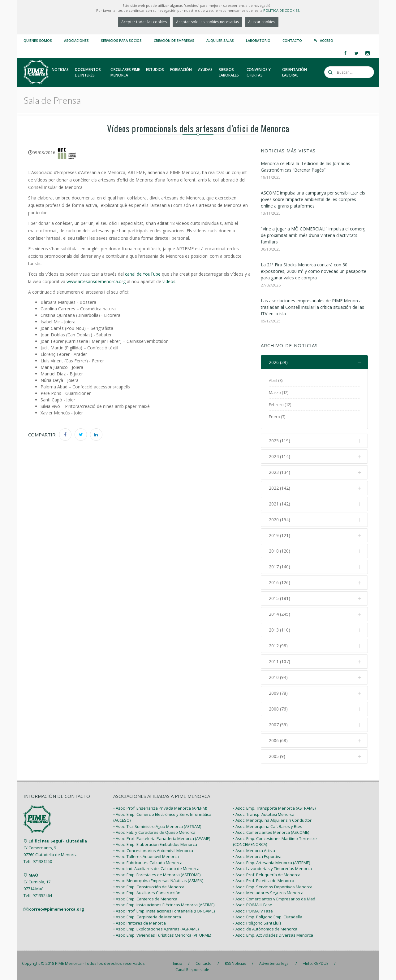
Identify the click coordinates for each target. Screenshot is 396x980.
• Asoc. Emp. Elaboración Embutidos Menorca (155, 842)
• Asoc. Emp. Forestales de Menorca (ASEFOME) (157, 872)
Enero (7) (277, 417)
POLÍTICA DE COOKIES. (282, 10)
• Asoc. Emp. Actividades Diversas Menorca (273, 932)
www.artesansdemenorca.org (96, 281)
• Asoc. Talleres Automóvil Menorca (146, 854)
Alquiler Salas (220, 40)
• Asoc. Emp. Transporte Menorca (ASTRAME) (274, 806)
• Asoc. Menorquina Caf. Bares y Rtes (268, 824)
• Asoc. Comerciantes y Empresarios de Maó (274, 896)
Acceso (327, 40)
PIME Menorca (68, 961)
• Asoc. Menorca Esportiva (257, 854)
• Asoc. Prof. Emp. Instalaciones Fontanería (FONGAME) (164, 908)
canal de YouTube (143, 274)
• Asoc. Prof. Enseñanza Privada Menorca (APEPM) (160, 806)
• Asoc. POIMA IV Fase (253, 908)
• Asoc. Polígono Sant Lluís (257, 920)
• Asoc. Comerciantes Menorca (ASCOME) (271, 830)
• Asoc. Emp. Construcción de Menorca (149, 884)
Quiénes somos (38, 40)
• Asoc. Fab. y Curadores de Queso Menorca (154, 830)
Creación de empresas (174, 40)
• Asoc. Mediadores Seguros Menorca (268, 890)
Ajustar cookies (262, 22)
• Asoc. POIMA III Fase (253, 902)
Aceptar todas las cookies (144, 22)
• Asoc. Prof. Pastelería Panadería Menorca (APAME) (162, 836)
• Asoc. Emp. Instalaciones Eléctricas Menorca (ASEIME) (164, 902)
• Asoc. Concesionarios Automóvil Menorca (153, 848)
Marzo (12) (279, 393)
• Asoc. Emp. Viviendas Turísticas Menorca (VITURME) (162, 932)
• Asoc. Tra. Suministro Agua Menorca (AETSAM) (157, 824)
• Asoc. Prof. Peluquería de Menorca (267, 872)
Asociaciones (76, 40)
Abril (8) (276, 381)
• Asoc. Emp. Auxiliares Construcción (147, 890)
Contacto (292, 40)
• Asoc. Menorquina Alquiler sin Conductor (272, 818)
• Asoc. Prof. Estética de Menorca (264, 878)
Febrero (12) (280, 405)
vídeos (169, 281)
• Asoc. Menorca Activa (254, 848)
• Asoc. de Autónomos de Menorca (265, 926)
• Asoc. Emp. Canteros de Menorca (145, 896)
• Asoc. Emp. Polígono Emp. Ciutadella (268, 914)
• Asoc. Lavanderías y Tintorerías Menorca (272, 866)
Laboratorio (258, 40)
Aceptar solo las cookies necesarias (207, 22)
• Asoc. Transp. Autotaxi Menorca (264, 812)
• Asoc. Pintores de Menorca (140, 920)
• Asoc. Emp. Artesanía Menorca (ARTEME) (271, 860)
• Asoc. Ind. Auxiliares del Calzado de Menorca (156, 866)
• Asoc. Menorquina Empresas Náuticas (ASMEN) (158, 878)
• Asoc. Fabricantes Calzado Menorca (148, 860)
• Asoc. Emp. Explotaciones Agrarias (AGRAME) (156, 926)
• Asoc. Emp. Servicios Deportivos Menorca (273, 884)
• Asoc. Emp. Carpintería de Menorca (147, 914)
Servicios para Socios (121, 40)
